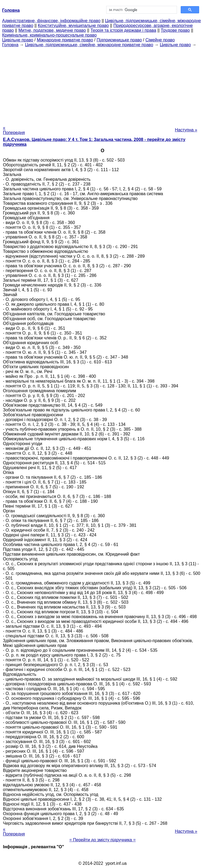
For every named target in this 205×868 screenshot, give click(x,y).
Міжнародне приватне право (65, 40)
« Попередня (14, 130)
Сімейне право (160, 40)
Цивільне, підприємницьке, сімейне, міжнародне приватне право (89, 45)
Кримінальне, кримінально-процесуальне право (49, 35)
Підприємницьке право (119, 40)
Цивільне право (18, 40)
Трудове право (175, 30)
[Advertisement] (102, 85)
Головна (10, 45)
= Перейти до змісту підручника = (103, 840)
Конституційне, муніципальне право (73, 25)
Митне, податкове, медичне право (52, 30)
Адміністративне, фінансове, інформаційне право (51, 21)
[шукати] (141, 10)
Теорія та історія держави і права (123, 30)
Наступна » (186, 130)
